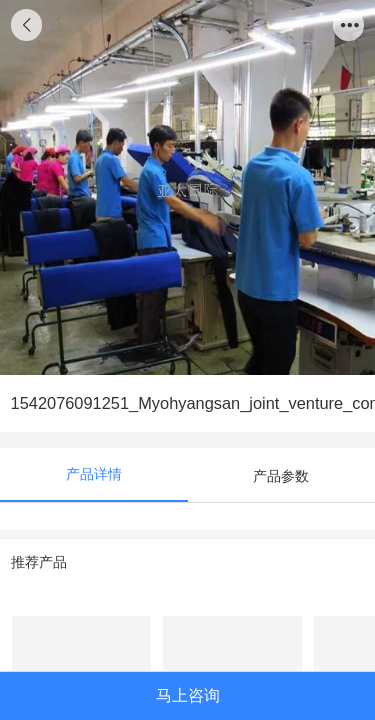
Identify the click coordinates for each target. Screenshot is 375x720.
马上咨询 (188, 695)
